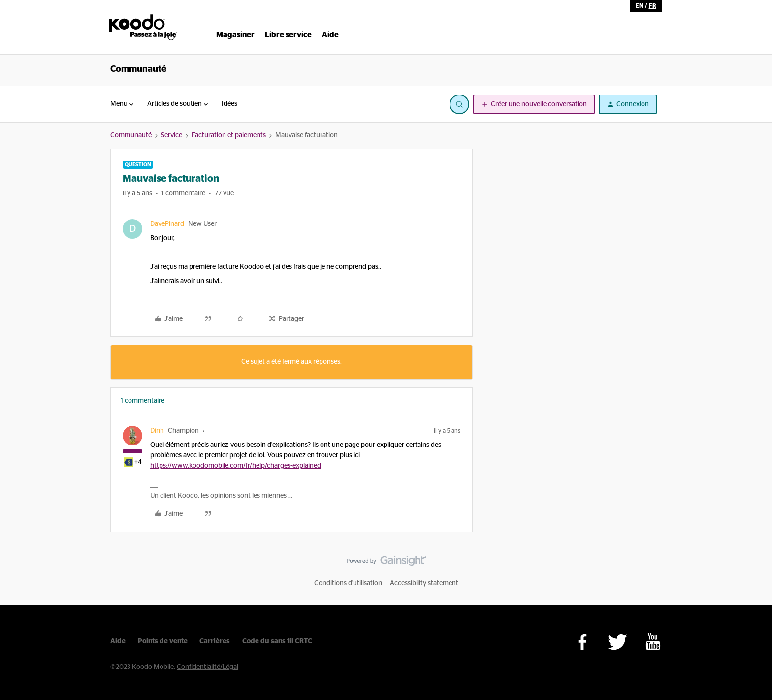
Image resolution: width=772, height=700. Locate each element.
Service (172, 135)
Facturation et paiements (229, 135)
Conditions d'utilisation (348, 583)
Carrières (215, 641)
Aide (118, 641)
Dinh (157, 431)
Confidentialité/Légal (208, 667)
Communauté (138, 69)
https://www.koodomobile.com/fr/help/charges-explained (236, 466)
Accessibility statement (424, 583)
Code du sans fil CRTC (277, 641)
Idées (229, 104)
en (639, 6)
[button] (534, 104)
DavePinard (167, 224)
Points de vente (163, 641)
